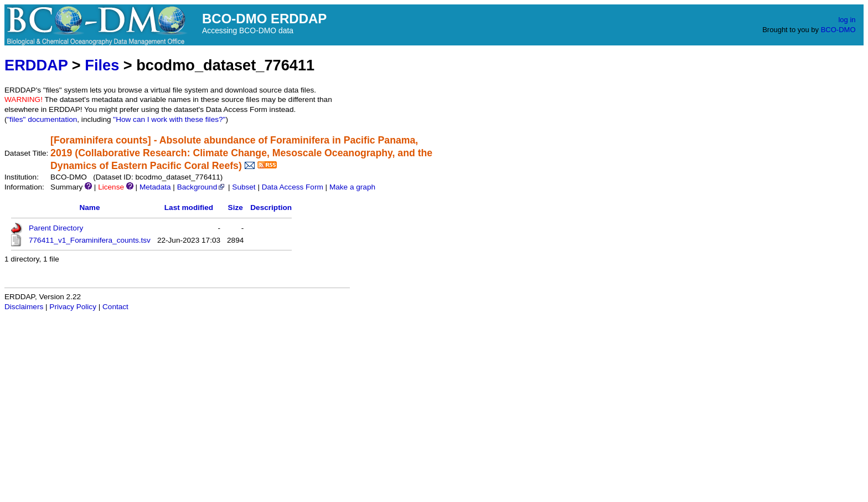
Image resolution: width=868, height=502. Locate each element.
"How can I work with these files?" (169, 119)
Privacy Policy (73, 307)
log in (847, 20)
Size (236, 208)
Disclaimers (24, 307)
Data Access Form (293, 187)
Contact (115, 307)
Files (102, 65)
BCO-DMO (838, 30)
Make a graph (352, 187)
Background (202, 187)
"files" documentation (42, 119)
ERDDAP (36, 65)
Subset (244, 187)
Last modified (189, 208)
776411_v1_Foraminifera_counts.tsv (90, 240)
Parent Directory (56, 228)
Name (89, 208)
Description (271, 208)
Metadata (155, 187)
